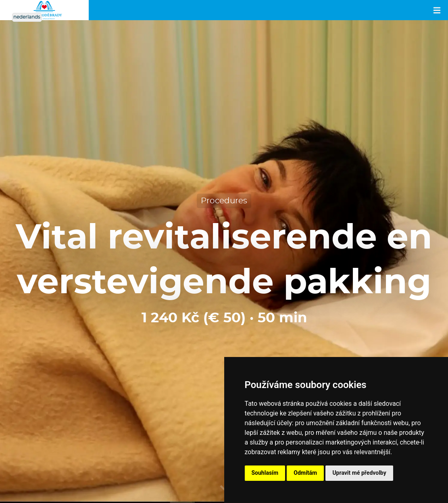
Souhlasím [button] (265, 473)
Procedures (224, 201)
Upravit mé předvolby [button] (359, 473)
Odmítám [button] (305, 473)
